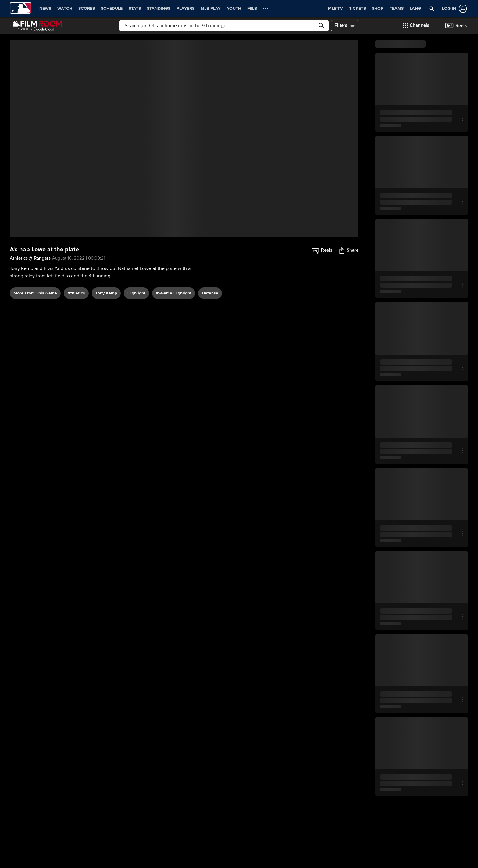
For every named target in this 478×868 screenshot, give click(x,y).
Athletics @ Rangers (30, 258)
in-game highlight (174, 293)
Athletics (76, 293)
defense (210, 293)
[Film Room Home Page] (36, 26)
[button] (432, 9)
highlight (136, 293)
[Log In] (453, 9)
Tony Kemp (106, 293)
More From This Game (35, 293)
